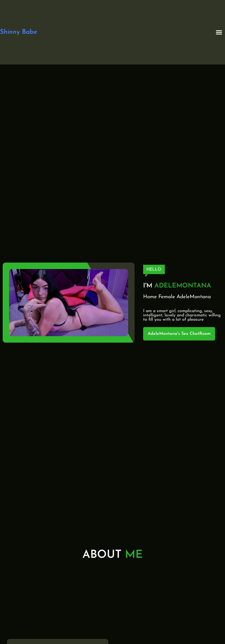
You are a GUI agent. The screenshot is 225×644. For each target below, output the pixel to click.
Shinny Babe (19, 32)
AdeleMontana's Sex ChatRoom (179, 334)
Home (150, 297)
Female (167, 297)
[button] (219, 32)
